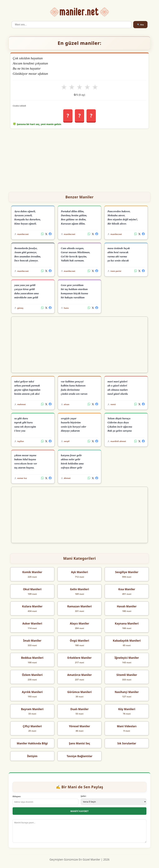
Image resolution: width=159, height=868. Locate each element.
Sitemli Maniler (127, 675)
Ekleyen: (17, 796)
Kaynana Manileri (127, 623)
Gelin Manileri (79, 589)
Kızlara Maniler (32, 606)
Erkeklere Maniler (79, 658)
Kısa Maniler (127, 589)
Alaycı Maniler (79, 623)
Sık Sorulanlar (127, 743)
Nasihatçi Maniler (127, 692)
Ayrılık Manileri (32, 692)
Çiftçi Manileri (32, 726)
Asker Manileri (32, 623)
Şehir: (84, 796)
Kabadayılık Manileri (127, 641)
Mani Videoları (127, 726)
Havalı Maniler (127, 606)
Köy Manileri (127, 709)
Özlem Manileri (32, 675)
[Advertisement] (80, 159)
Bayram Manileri (32, 709)
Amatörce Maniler (79, 675)
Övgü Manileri (79, 641)
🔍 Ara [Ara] (140, 25)
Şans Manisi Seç (80, 743)
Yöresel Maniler (79, 726)
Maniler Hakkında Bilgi (32, 743)
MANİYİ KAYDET (80, 811)
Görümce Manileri (79, 692)
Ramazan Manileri (79, 606)
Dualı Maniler (79, 709)
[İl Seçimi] (114, 802)
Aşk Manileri (79, 572)
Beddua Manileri (32, 658)
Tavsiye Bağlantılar (79, 756)
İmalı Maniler (32, 641)
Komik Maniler (32, 572)
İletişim (32, 756)
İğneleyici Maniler (127, 658)
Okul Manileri (32, 589)
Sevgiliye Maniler (127, 572)
